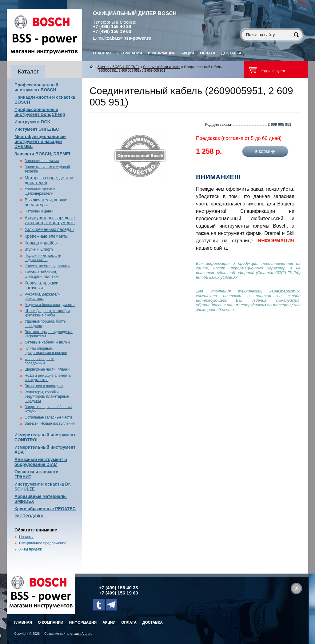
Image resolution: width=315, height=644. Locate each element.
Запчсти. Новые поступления (50, 423)
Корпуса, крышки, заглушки (42, 285)
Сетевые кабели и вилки (47, 342)
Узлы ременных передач (49, 229)
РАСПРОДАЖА (29, 516)
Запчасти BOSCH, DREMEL (43, 154)
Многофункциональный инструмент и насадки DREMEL (40, 141)
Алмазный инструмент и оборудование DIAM (41, 462)
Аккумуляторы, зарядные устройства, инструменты (50, 220)
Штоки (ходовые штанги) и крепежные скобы (47, 313)
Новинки (26, 537)
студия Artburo (81, 634)
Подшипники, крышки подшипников (43, 258)
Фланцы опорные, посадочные (40, 361)
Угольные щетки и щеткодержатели (40, 191)
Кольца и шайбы (41, 243)
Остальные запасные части (48, 417)
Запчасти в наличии (42, 161)
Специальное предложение (43, 543)
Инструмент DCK (32, 122)
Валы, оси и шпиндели (44, 386)
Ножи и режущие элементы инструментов (48, 378)
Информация (162, 53)
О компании (129, 53)
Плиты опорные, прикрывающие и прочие (46, 351)
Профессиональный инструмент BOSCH (36, 87)
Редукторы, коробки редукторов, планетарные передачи (47, 396)
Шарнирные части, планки (47, 369)
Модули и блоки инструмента (50, 305)
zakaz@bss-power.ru (129, 38)
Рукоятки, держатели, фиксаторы (43, 296)
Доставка (231, 53)
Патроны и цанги (39, 211)
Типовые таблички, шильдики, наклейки (42, 274)
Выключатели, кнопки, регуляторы (47, 202)
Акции (188, 53)
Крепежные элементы (46, 236)
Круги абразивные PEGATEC (45, 509)
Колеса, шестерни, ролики (47, 266)
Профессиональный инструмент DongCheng (40, 112)
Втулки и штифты (40, 249)
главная (102, 53)
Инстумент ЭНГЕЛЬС (37, 129)
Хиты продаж (30, 549)
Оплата (208, 53)
